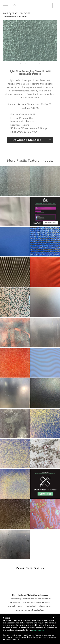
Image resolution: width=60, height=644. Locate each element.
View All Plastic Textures (30, 568)
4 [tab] (35, 63)
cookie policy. (39, 630)
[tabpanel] (30, 41)
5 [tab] (40, 63)
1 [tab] (21, 63)
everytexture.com (30, 14)
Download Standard (27, 140)
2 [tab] (25, 63)
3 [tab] (30, 63)
